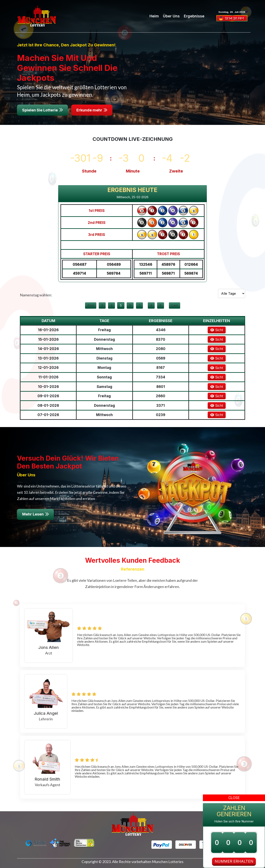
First (91, 305)
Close (234, 798)
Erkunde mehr (92, 110)
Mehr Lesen (35, 514)
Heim (154, 16)
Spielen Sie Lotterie (42, 110)
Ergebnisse (194, 16)
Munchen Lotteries (168, 862)
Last (175, 305)
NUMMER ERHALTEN (234, 861)
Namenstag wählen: (36, 295)
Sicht (217, 330)
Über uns (171, 16)
